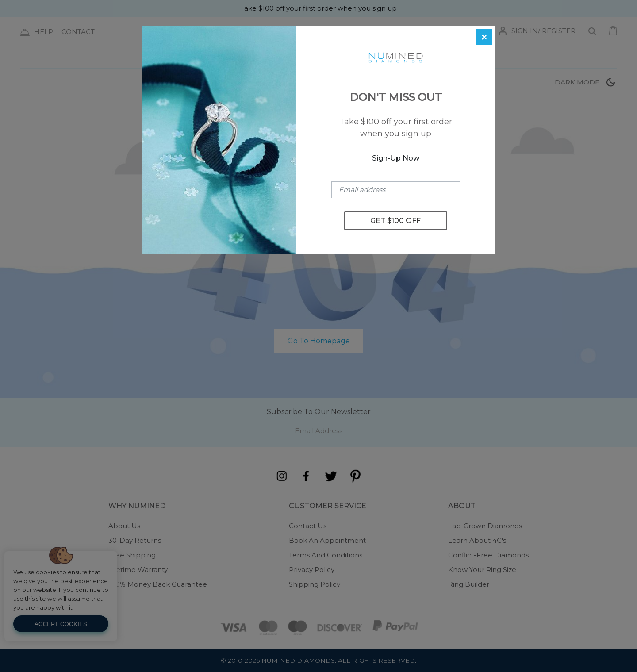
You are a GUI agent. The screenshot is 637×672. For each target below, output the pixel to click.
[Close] (484, 37)
